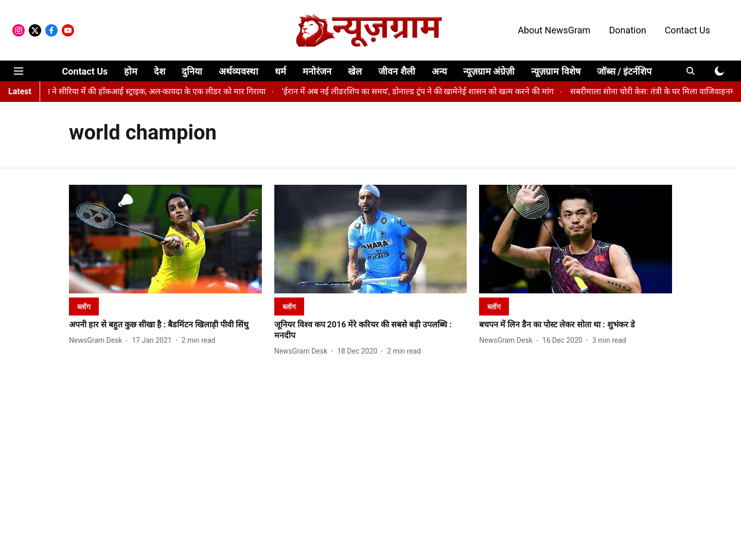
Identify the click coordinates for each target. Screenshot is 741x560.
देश (160, 71)
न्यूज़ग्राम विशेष (555, 71)
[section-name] (84, 307)
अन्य (439, 71)
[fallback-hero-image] (165, 239)
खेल (355, 71)
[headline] (165, 325)
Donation (627, 30)
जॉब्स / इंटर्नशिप (624, 71)
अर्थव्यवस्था (239, 71)
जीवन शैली (396, 71)
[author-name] (98, 340)
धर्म (280, 71)
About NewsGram (554, 30)
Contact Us (687, 30)
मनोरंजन (317, 71)
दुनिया (192, 71)
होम (131, 71)
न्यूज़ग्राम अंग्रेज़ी (489, 71)
